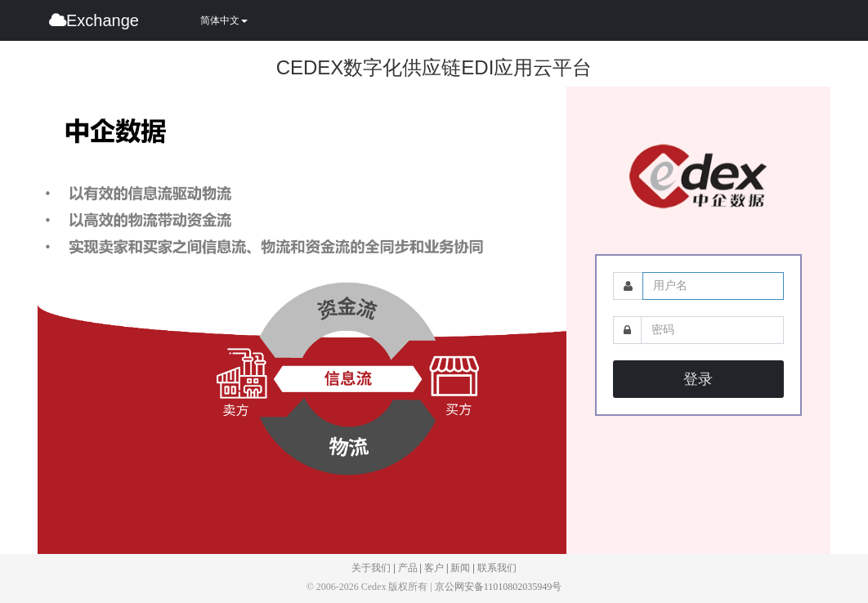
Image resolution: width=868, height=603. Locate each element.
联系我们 (497, 568)
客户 (434, 568)
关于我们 (371, 568)
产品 (408, 568)
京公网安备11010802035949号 (499, 587)
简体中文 (224, 20)
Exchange (94, 20)
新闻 (460, 568)
